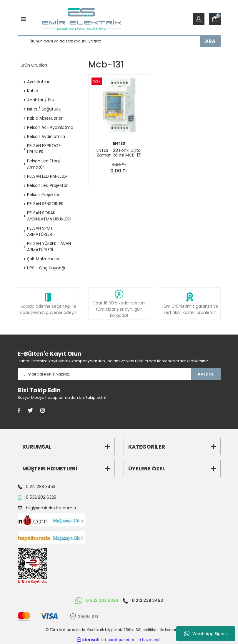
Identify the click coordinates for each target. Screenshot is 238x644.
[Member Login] (199, 19)
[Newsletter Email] (104, 374)
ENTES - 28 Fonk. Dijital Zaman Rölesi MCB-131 (119, 153)
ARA (210, 41)
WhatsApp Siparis (206, 634)
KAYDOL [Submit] (206, 374)
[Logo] (81, 19)
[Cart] (215, 19)
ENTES (119, 143)
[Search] (119, 41)
